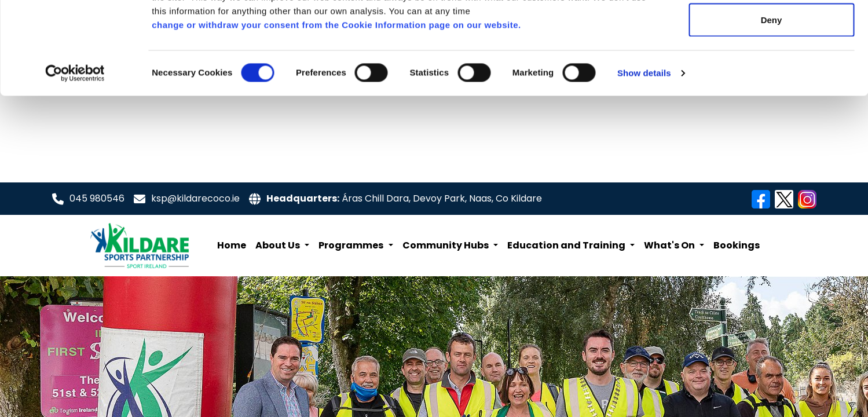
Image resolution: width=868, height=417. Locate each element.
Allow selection (771, 69)
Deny (772, 106)
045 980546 (97, 197)
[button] (282, 244)
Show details (644, 160)
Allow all (772, 30)
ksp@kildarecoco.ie (195, 197)
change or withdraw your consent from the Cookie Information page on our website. (336, 111)
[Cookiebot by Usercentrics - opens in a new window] (75, 160)
